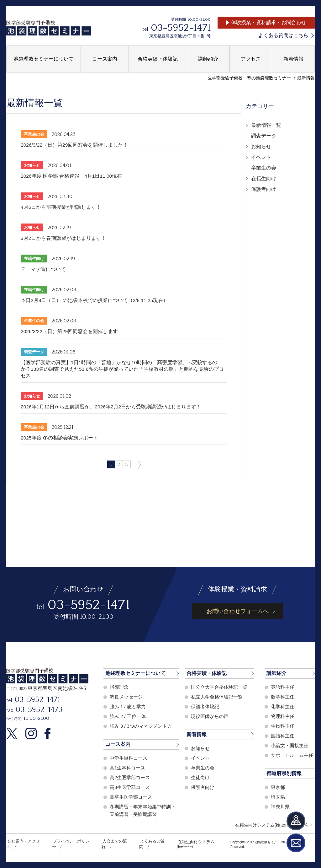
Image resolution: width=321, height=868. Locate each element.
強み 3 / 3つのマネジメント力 (141, 726)
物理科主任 (283, 716)
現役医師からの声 (210, 716)
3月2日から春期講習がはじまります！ (64, 238)
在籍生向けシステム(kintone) (200, 841)
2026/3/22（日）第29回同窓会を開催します (70, 331)
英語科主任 (283, 687)
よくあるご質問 (151, 841)
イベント (261, 157)
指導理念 (119, 687)
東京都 (278, 787)
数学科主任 (283, 697)
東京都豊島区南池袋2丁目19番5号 (180, 36)
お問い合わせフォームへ (238, 611)
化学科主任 (283, 706)
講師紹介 (276, 673)
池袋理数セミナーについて (135, 673)
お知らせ (261, 146)
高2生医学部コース (130, 777)
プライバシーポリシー (71, 841)
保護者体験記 (205, 706)
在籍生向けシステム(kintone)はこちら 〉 (275, 825)
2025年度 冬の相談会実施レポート (60, 438)
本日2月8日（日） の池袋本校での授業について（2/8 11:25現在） (95, 300)
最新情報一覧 (266, 125)
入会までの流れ (114, 841)
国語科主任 (283, 736)
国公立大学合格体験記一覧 (219, 687)
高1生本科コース (127, 768)
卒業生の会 (264, 168)
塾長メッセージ (126, 697)
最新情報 (306, 78)
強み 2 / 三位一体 (128, 716)
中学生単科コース (129, 758)
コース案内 (118, 744)
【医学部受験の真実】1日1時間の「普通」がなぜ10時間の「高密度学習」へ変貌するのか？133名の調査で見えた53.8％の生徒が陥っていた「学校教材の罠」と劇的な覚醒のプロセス (123, 369)
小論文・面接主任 (290, 745)
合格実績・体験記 (207, 673)
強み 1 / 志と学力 (128, 706)
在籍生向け (264, 178)
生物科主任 (283, 726)
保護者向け (264, 189)
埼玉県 (278, 797)
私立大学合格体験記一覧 (217, 697)
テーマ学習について (43, 269)
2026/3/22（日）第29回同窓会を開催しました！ (75, 145)
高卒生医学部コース (131, 797)
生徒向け (200, 777)
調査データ (264, 136)
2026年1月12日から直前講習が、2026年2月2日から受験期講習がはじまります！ (112, 407)
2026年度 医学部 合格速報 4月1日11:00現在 (72, 176)
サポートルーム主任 (292, 755)
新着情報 (197, 734)
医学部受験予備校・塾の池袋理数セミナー (249, 78)
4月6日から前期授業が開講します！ (61, 207)
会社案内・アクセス (25, 841)
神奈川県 (280, 807)
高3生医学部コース (130, 787)
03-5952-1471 (181, 28)
